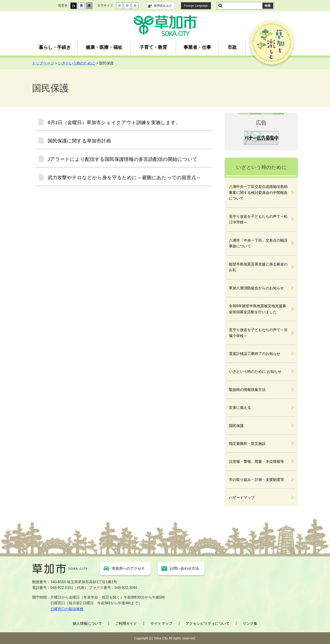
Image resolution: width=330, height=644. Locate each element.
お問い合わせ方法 (184, 568)
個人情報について (87, 623)
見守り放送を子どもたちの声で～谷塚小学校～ (258, 333)
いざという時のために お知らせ (255, 372)
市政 (232, 47)
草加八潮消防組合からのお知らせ (256, 288)
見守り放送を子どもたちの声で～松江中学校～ (258, 219)
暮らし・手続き (55, 47)
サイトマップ (161, 623)
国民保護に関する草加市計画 (79, 141)
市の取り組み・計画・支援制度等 (256, 480)
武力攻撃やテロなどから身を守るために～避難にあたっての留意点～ (124, 177)
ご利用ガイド (126, 623)
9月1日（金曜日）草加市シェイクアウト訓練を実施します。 (114, 122)
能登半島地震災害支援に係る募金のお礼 (258, 267)
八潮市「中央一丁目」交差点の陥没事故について (258, 243)
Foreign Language (196, 6)
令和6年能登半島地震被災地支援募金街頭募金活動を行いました (257, 309)
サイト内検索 (220, 6)
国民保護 (236, 426)
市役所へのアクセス (128, 568)
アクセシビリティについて (208, 623)
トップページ (43, 63)
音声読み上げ (163, 6)
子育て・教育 (153, 47)
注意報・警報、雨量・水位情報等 (256, 461)
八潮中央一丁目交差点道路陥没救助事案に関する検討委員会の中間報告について (258, 192)
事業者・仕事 (197, 47)
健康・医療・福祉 (104, 47)
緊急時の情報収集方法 (247, 390)
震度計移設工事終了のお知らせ (255, 354)
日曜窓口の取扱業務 (67, 609)
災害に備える (240, 408)
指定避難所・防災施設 (247, 444)
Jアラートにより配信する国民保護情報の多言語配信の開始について (123, 159)
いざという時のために (77, 63)
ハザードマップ (242, 498)
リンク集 (250, 623)
